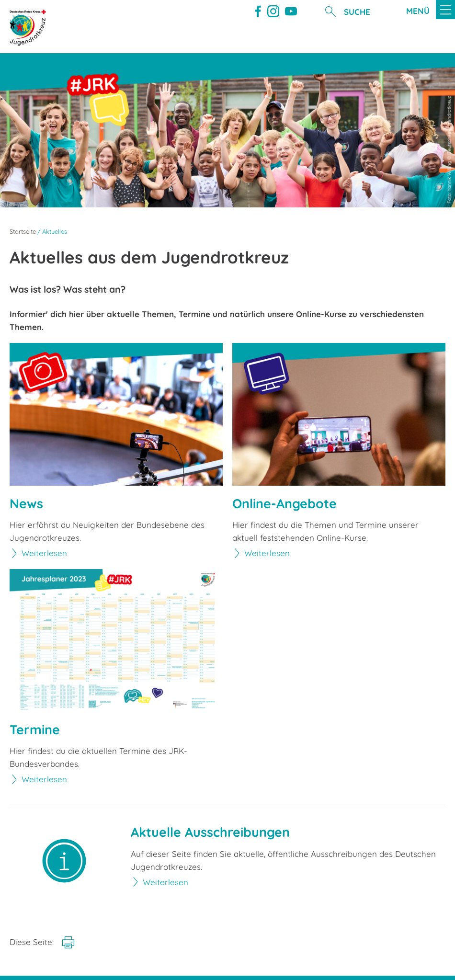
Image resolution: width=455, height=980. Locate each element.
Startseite (23, 231)
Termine (35, 730)
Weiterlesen (44, 553)
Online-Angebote (284, 504)
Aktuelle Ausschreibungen (210, 832)
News (26, 504)
